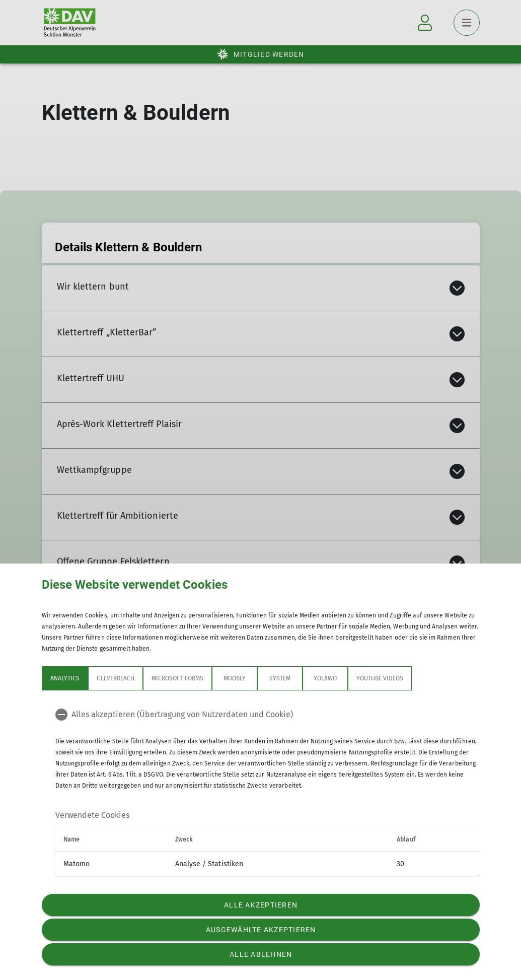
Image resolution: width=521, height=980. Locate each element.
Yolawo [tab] (325, 678)
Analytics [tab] (65, 678)
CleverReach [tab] (116, 678)
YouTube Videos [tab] (380, 678)
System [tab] (279, 678)
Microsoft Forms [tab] (177, 678)
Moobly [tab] (234, 678)
